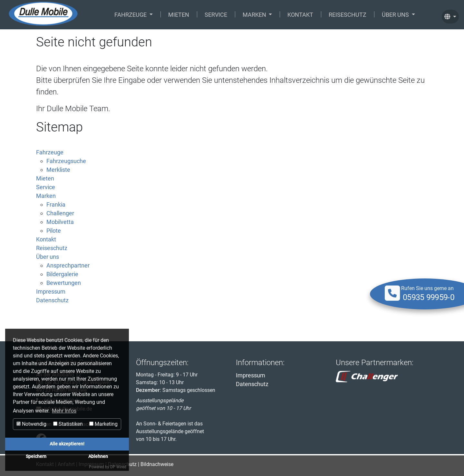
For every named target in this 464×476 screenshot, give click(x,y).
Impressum (251, 375)
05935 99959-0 (429, 297)
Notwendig (31, 424)
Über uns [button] (396, 15)
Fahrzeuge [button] (131, 15)
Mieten (179, 15)
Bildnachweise (157, 464)
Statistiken (68, 424)
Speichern (36, 457)
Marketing (103, 424)
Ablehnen (98, 457)
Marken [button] (255, 15)
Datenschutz (252, 384)
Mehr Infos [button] (64, 411)
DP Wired (118, 467)
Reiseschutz (348, 15)
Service (216, 15)
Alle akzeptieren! (67, 444)
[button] (450, 15)
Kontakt (300, 15)
